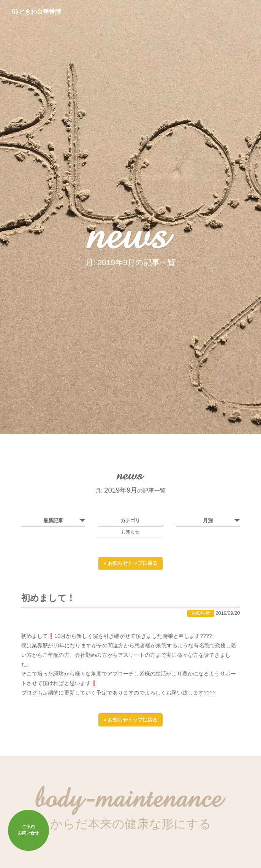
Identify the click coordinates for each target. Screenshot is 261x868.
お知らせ (130, 532)
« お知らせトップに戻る (130, 564)
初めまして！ (48, 599)
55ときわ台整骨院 (37, 12)
